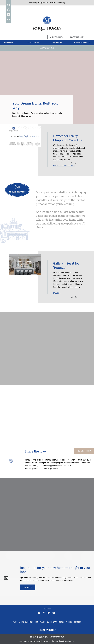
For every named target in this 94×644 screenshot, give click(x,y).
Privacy (33, 637)
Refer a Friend (84, 451)
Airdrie (69, 622)
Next (76, 163)
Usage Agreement (57, 637)
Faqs (15, 622)
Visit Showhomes (26, 622)
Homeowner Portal (77, 37)
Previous (72, 163)
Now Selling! (61, 3)
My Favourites (57, 37)
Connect (78, 622)
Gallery (57, 293)
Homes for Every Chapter (64, 166)
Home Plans (10, 42)
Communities (57, 43)
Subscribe (28, 587)
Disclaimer (43, 637)
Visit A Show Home (47, 48)
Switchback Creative (68, 641)
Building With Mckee (55, 622)
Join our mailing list (47, 630)
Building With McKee (83, 42)
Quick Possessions (34, 42)
